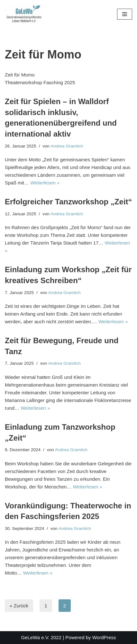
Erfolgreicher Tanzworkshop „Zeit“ (68, 202)
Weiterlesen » (45, 183)
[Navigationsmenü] (125, 14)
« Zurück (19, 606)
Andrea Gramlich (67, 146)
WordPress (104, 637)
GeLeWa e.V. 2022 (41, 637)
